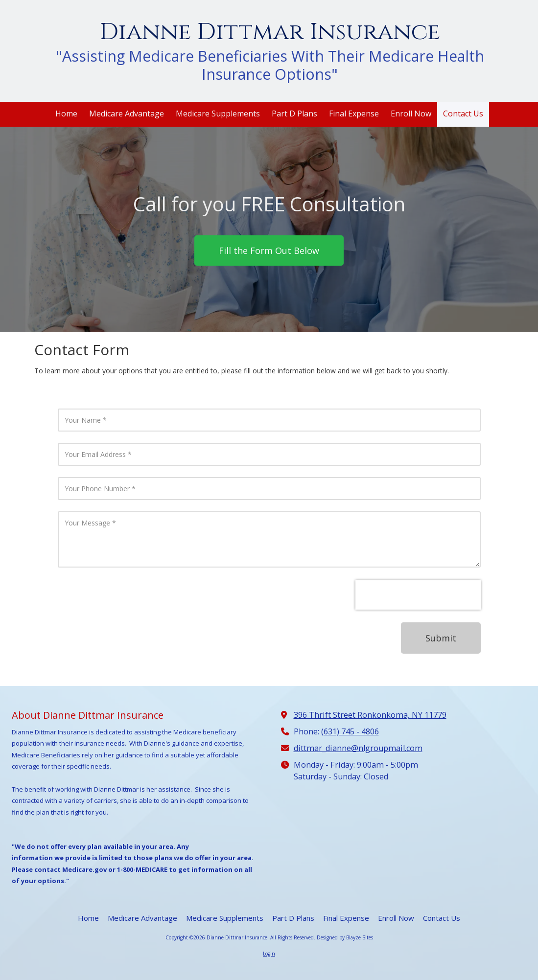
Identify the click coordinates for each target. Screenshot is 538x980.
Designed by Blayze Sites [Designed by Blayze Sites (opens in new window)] (345, 937)
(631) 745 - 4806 (350, 731)
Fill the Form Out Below (269, 251)
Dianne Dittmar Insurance (270, 32)
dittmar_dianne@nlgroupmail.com (358, 748)
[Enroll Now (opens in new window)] (411, 114)
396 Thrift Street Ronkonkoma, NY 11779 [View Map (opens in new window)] (370, 715)
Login (269, 954)
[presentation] (418, 595)
